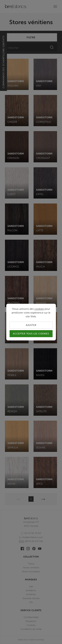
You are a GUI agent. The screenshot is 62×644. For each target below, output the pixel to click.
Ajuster (31, 325)
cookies (39, 309)
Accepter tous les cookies (31, 334)
